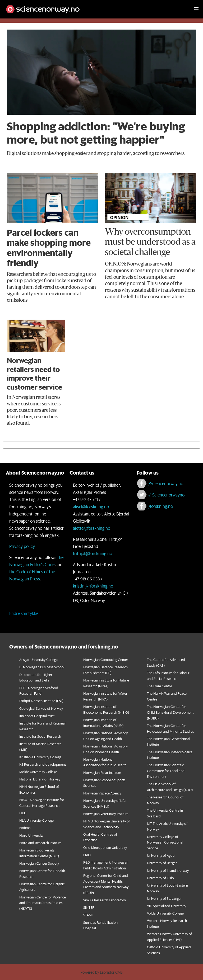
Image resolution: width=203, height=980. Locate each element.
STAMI (88, 915)
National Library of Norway (40, 779)
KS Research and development (43, 764)
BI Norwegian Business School (42, 667)
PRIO (87, 855)
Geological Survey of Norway (41, 708)
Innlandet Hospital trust (37, 716)
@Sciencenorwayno (167, 495)
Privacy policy (22, 546)
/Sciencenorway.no (166, 483)
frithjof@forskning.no (93, 553)
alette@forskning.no (92, 528)
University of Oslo (160, 878)
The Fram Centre (160, 686)
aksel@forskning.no (91, 507)
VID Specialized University (167, 906)
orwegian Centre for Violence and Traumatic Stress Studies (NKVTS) (43, 903)
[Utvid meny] (196, 9)
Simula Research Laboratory (105, 900)
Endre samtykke (24, 613)
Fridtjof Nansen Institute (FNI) (41, 701)
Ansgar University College (38, 659)
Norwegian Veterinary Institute (106, 814)
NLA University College (36, 820)
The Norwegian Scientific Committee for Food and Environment (166, 771)
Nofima (25, 828)
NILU (23, 813)
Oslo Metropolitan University (105, 847)
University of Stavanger (164, 898)
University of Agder (161, 855)
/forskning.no (161, 506)
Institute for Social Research (40, 736)
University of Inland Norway (168, 870)
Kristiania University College (40, 757)
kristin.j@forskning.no (93, 586)
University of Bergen (162, 863)
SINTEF (89, 907)
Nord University (31, 835)
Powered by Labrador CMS (101, 972)
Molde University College (38, 772)
